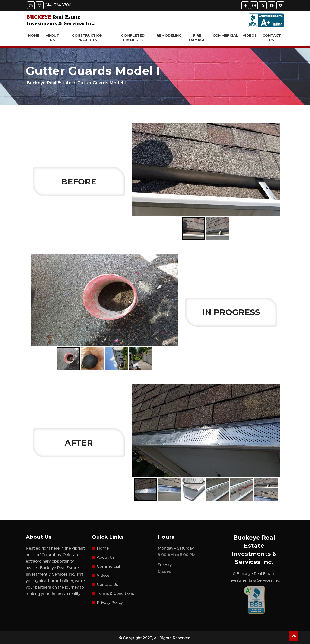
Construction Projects (87, 38)
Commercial (225, 35)
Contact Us (272, 38)
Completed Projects (133, 38)
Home (34, 35)
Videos (250, 35)
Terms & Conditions (115, 594)
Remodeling (169, 35)
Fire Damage (197, 38)
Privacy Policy (110, 603)
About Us (52, 38)
